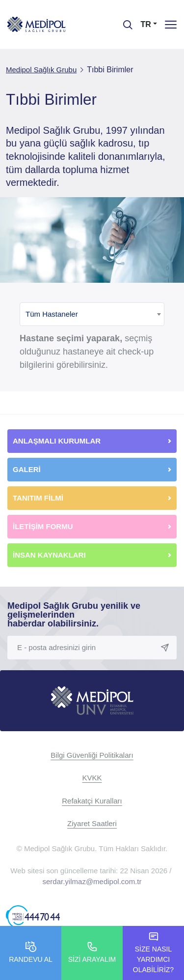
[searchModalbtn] (124, 21)
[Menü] (171, 24)
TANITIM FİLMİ (38, 498)
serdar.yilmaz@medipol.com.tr (92, 881)
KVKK (92, 778)
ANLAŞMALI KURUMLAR (57, 441)
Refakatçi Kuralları (92, 801)
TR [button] (146, 24)
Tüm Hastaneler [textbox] (52, 314)
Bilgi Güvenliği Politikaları (92, 755)
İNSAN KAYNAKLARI (50, 555)
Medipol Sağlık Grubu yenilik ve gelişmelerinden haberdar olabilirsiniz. (74, 615)
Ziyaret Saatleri (92, 823)
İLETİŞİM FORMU (43, 526)
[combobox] (92, 314)
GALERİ (27, 469)
